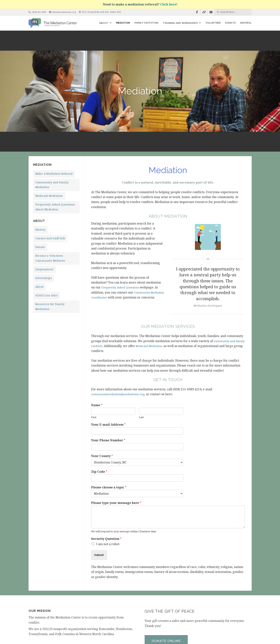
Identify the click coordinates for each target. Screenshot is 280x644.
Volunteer (213, 23)
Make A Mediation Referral (54, 134)
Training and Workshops (180, 23)
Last (141, 378)
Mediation (123, 23)
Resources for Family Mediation (50, 267)
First (94, 378)
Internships (44, 238)
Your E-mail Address (108, 385)
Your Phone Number (108, 400)
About (104, 23)
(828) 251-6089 (40, 12)
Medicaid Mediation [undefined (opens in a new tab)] (161, 306)
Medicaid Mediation (49, 156)
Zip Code (99, 432)
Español (246, 23)
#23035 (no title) (47, 255)
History (40, 190)
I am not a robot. (108, 504)
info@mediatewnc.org (68, 12)
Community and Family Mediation (52, 145)
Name (97, 365)
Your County (102, 416)
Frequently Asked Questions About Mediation (55, 167)
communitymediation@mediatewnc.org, (121, 354)
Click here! (169, 4)
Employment (44, 229)
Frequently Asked (115, 247)
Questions (135, 247)
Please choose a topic (109, 448)
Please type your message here (116, 463)
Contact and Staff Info (50, 198)
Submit (100, 515)
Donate (230, 23)
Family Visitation (147, 23)
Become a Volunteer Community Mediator (50, 218)
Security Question (106, 499)
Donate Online (167, 602)
